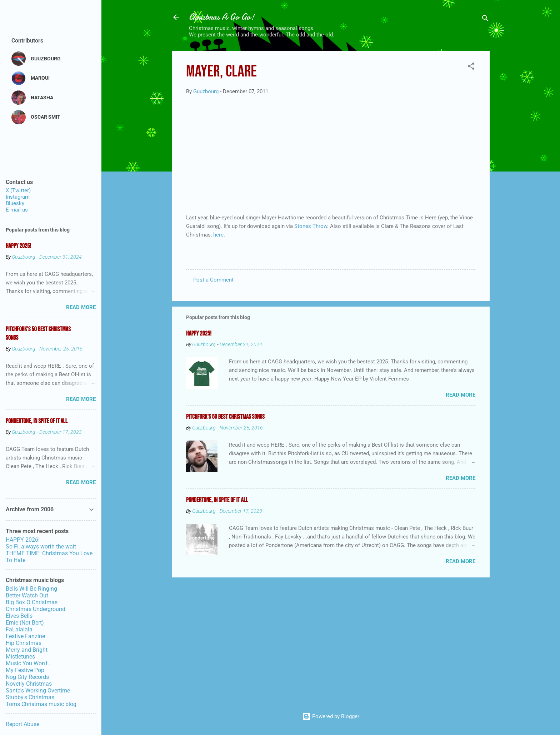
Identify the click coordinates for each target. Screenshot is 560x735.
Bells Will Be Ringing (31, 589)
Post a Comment (213, 280)
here (218, 235)
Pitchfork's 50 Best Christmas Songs (225, 417)
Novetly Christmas (29, 684)
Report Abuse (22, 724)
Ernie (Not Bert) (25, 623)
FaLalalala (19, 629)
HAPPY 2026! (23, 540)
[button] (471, 67)
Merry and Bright (27, 650)
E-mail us (17, 210)
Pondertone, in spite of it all (217, 500)
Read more (461, 395)
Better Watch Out (27, 595)
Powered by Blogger (331, 716)
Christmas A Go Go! (222, 17)
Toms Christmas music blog (41, 704)
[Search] (485, 19)
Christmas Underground (36, 609)
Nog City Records (27, 677)
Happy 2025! (199, 334)
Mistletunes (20, 657)
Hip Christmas (24, 643)
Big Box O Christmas (32, 602)
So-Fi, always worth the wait (41, 547)
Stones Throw (311, 226)
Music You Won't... (29, 663)
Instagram (18, 197)
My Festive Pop (25, 670)
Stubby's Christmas (30, 697)
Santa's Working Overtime (38, 691)
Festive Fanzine (25, 636)
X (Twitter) (18, 190)
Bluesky (15, 203)
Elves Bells (19, 616)
